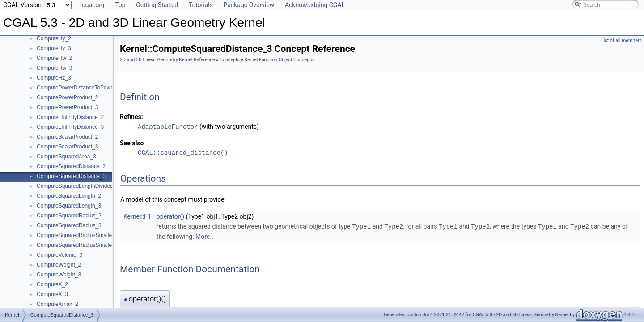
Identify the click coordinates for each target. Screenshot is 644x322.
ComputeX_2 (52, 284)
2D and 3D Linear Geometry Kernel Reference (167, 60)
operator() (170, 216)
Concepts (230, 60)
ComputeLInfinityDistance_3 (70, 127)
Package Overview (249, 5)
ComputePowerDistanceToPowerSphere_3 (88, 88)
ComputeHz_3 (54, 78)
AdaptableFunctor (168, 126)
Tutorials (201, 5)
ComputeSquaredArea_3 (66, 157)
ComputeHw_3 (54, 68)
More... (205, 236)
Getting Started (157, 5)
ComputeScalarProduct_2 (67, 137)
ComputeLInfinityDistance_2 (70, 117)
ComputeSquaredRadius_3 (69, 225)
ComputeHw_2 (54, 58)
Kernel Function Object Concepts (279, 60)
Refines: (131, 117)
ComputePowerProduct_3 (67, 107)
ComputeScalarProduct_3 (67, 147)
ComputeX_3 (52, 294)
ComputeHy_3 (54, 48)
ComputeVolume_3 (59, 255)
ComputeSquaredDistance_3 (71, 176)
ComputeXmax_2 (57, 304)
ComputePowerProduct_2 (67, 97)
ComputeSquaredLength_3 (69, 206)
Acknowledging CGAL (315, 5)
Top (120, 5)
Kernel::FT (137, 216)
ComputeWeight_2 (59, 265)
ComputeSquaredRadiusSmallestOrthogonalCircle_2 (100, 235)
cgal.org (93, 5)
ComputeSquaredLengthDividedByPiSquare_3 (92, 186)
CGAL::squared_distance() (183, 152)
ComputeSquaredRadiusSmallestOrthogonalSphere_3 (101, 245)
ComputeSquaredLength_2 (69, 196)
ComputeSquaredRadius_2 (69, 216)
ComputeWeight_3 (59, 275)
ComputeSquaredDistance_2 (71, 166)
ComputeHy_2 (54, 38)
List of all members (621, 40)
